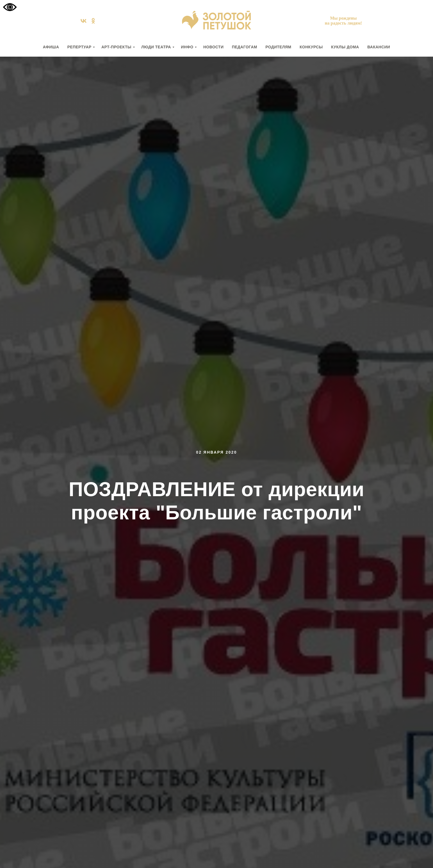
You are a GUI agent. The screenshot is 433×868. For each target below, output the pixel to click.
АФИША (51, 47)
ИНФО (187, 47)
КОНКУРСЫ (311, 47)
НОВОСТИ (213, 47)
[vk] (84, 23)
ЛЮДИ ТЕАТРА (156, 47)
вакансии (379, 47)
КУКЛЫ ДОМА (345, 47)
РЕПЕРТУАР (79, 47)
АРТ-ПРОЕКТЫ (116, 47)
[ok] (93, 23)
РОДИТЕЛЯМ (278, 47)
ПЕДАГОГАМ (245, 47)
